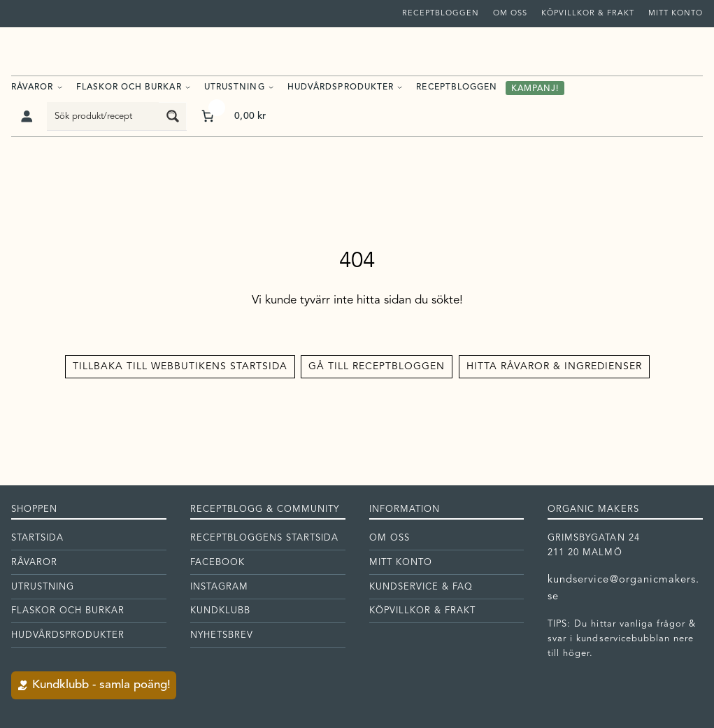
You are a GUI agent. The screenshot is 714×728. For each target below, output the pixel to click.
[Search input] (103, 116)
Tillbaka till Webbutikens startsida (180, 366)
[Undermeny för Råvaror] (60, 87)
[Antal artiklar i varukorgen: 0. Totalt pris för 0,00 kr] (233, 116)
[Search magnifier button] (173, 116)
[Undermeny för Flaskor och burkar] (188, 87)
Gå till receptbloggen (377, 366)
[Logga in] (26, 116)
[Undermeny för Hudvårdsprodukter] (400, 87)
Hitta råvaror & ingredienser (554, 366)
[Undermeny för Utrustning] (271, 87)
